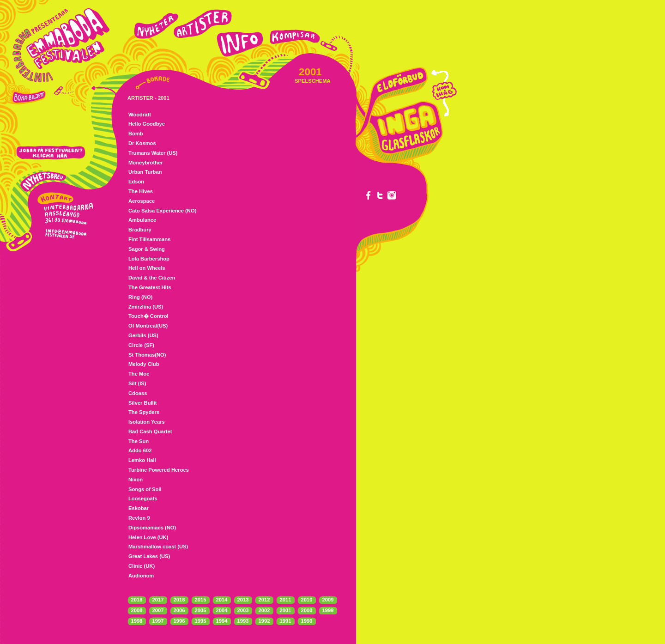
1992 (264, 621)
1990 (307, 621)
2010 (307, 600)
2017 (158, 600)
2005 (201, 610)
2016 (179, 600)
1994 (222, 621)
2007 (158, 610)
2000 (307, 610)
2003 (243, 610)
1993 (243, 621)
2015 (201, 600)
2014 (222, 600)
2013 (243, 600)
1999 (328, 610)
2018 (137, 600)
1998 (137, 621)
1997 (158, 621)
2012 (264, 600)
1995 (201, 621)
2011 (286, 600)
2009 (328, 600)
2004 (222, 610)
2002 (264, 610)
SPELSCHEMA (313, 81)
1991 (286, 621)
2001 (286, 610)
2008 (137, 610)
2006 (179, 610)
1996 (179, 621)
